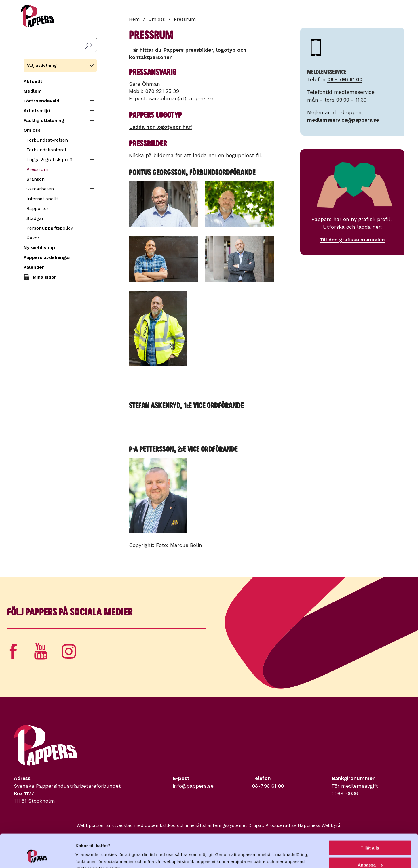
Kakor (33, 238)
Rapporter (38, 208)
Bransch (36, 179)
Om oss (32, 130)
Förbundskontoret (46, 150)
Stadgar (35, 218)
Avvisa (370, 854)
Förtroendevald (41, 101)
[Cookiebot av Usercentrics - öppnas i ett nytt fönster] (37, 857)
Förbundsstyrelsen (47, 140)
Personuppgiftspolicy (50, 228)
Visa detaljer (88, 856)
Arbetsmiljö (37, 111)
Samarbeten (40, 189)
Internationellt (42, 199)
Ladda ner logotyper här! (160, 127)
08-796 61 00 (268, 786)
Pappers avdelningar (47, 257)
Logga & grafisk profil (50, 160)
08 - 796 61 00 (345, 79)
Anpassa (370, 837)
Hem (134, 19)
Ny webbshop (39, 248)
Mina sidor (44, 277)
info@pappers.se (193, 786)
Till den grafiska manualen (352, 240)
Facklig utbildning (44, 120)
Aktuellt (33, 81)
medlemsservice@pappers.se (343, 120)
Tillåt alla (370, 820)
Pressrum (37, 169)
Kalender (34, 267)
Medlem (33, 91)
